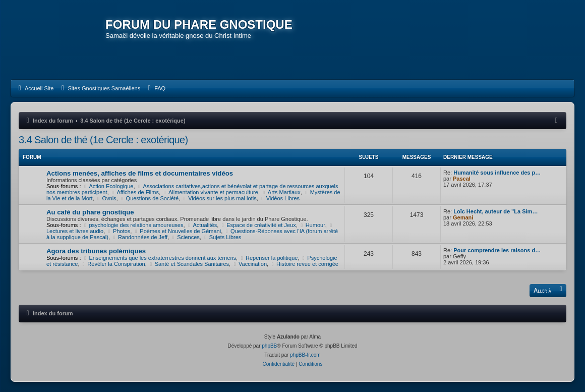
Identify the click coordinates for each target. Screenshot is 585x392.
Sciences (185, 237)
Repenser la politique (268, 258)
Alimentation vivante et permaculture (210, 192)
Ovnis (106, 198)
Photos (118, 231)
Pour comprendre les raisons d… (497, 250)
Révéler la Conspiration (113, 264)
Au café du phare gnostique (90, 212)
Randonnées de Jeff (139, 237)
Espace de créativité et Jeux (258, 225)
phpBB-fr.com (305, 355)
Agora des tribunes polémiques (96, 251)
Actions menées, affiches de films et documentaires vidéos (140, 173)
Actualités (202, 225)
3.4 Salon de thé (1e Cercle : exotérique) (103, 140)
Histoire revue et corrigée (304, 264)
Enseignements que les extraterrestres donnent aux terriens (160, 258)
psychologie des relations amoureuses (133, 225)
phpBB (269, 346)
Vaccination (249, 264)
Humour (312, 225)
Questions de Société (149, 198)
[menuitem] (35, 88)
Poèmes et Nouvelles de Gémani (177, 231)
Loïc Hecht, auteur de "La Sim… (495, 211)
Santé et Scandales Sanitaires (189, 264)
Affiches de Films (135, 192)
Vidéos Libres (280, 198)
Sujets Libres (222, 237)
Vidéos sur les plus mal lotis (219, 198)
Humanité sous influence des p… (497, 173)
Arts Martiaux (281, 192)
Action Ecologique (108, 186)
